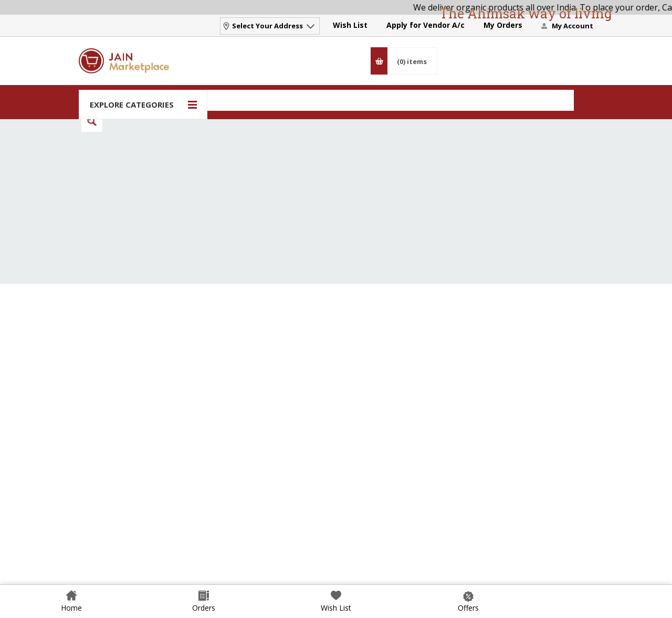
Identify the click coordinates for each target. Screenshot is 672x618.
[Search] (326, 100)
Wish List (350, 25)
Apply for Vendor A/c (426, 25)
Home (71, 608)
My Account (573, 26)
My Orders (503, 25)
